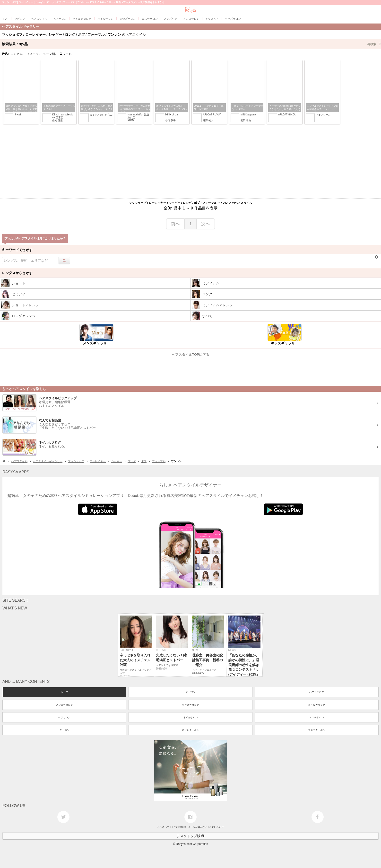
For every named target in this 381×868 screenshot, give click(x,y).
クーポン (64, 730)
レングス (17, 54)
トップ (64, 692)
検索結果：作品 (191, 44)
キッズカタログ (190, 705)
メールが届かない (198, 827)
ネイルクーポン (190, 730)
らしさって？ (165, 827)
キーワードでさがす (17, 250)
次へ (206, 224)
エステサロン (317, 717)
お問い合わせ (216, 827)
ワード (66, 54)
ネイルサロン (190, 717)
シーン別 (50, 54)
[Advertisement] (190, 164)
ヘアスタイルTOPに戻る (191, 355)
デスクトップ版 (190, 836)
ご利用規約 (180, 827)
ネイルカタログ (317, 705)
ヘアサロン (64, 717)
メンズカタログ (64, 705)
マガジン (190, 692)
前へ (175, 224)
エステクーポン (317, 730)
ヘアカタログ (317, 692)
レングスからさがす (17, 273)
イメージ (33, 54)
